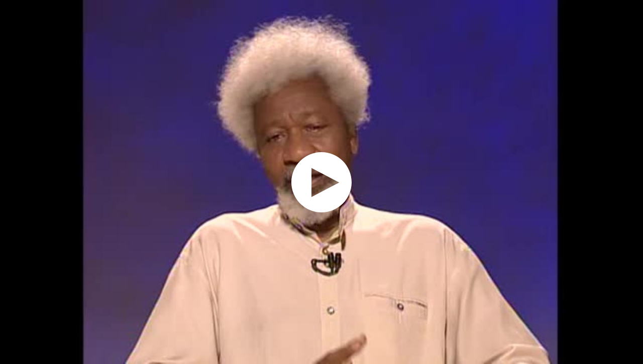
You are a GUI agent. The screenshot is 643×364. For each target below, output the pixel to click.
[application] (321, 182)
